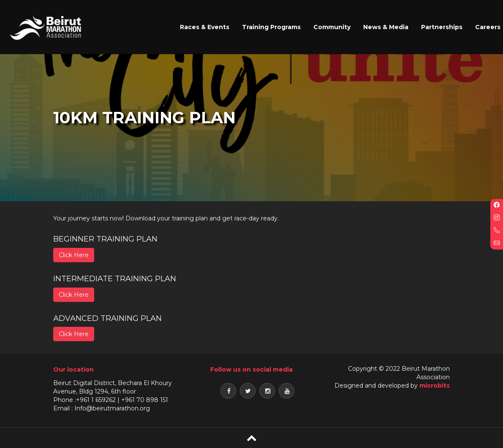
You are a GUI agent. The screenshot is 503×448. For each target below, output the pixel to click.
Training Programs (271, 27)
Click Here (74, 255)
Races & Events (205, 27)
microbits (435, 386)
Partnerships (442, 27)
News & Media (386, 27)
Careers (488, 27)
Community (332, 27)
